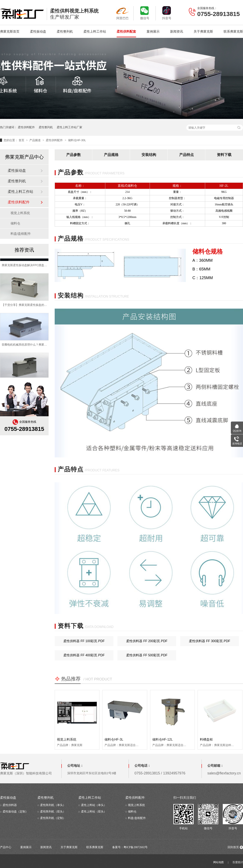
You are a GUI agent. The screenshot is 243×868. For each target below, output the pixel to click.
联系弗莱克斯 (233, 31)
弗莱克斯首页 (10, 31)
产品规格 (111, 155)
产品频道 (35, 140)
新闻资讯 (177, 31)
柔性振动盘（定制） (15, 812)
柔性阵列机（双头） (53, 812)
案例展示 (153, 31)
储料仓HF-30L (77, 140)
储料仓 (15, 223)
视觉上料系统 (67, 739)
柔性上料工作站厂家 (69, 127)
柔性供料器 (10, 805)
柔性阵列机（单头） (53, 805)
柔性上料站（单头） (94, 805)
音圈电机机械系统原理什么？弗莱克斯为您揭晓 (31, 346)
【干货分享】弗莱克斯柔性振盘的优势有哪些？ (31, 306)
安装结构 (149, 155)
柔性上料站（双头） (94, 812)
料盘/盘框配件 (21, 234)
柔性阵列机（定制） (53, 818)
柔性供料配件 (26, 127)
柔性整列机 (65, 31)
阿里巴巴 (123, 13)
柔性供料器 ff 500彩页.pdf (147, 655)
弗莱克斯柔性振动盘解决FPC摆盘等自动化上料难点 (34, 267)
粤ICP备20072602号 (136, 847)
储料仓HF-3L (114, 739)
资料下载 (224, 155)
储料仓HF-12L (163, 739)
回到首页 (233, 847)
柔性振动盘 (38, 31)
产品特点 (187, 155)
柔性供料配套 (126, 31)
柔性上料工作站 (95, 31)
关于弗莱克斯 (203, 31)
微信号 (145, 13)
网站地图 (218, 862)
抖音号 (167, 13)
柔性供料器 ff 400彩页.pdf (84, 655)
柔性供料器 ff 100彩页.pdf (84, 641)
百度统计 (238, 862)
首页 (22, 140)
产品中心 (6, 847)
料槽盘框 (206, 739)
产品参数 (74, 155)
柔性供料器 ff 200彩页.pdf (147, 641)
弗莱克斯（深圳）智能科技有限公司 (26, 769)
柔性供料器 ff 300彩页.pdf (210, 641)
